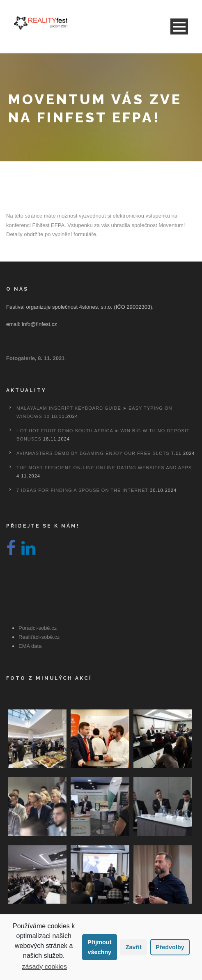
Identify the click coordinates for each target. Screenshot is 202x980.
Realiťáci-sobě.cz (39, 637)
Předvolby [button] (170, 947)
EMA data (30, 646)
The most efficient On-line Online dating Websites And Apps (104, 468)
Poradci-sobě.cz (38, 628)
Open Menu (179, 26)
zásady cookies (45, 967)
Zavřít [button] (134, 947)
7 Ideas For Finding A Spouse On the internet (82, 490)
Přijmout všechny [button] (99, 947)
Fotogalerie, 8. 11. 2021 (35, 358)
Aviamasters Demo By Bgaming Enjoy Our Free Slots (93, 453)
